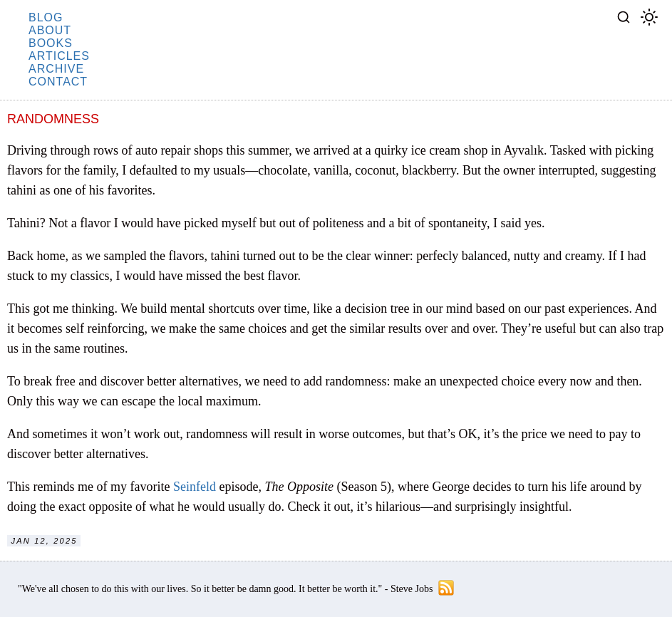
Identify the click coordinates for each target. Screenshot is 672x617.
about (50, 30)
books (51, 43)
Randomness (53, 119)
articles (59, 56)
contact (58, 82)
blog (46, 17)
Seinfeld (195, 487)
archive (56, 69)
